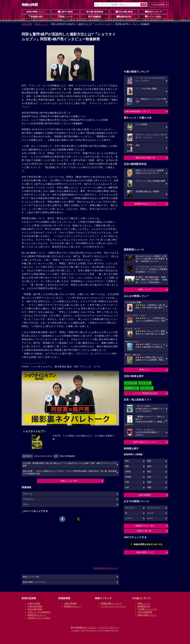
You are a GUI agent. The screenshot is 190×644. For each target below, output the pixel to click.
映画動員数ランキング (111, 603)
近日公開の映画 (124, 12)
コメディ (129, 518)
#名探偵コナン (131, 388)
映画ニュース (65, 16)
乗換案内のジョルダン (86, 628)
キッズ (150, 513)
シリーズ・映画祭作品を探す (145, 393)
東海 (149, 466)
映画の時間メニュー (36, 12)
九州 (127, 487)
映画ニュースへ (145, 289)
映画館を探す (36, 16)
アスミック (28, 494)
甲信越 (128, 477)
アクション (130, 508)
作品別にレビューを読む (39, 618)
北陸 (149, 477)
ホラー (150, 518)
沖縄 (149, 487)
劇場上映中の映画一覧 (145, 158)
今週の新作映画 (95, 12)
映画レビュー (145, 370)
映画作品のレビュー (37, 615)
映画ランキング (153, 12)
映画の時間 (27, 24)
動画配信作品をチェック (145, 204)
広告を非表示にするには (106, 568)
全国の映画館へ (145, 495)
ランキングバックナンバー (113, 606)
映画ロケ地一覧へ (145, 531)
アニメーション (154, 508)
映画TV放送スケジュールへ (145, 442)
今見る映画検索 (158, 5)
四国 (149, 482)
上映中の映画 (65, 12)
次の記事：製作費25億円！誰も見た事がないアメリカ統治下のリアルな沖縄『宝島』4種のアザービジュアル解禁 (70, 465)
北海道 (128, 472)
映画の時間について (145, 552)
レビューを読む (153, 16)
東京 (127, 461)
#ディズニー (146, 388)
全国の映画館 (71, 603)
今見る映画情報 (145, 612)
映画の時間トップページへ (34, 582)
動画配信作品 (124, 16)
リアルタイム (29, 499)
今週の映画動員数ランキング (137, 111)
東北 (149, 472)
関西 (127, 466)
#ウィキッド (144, 383)
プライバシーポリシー (109, 628)
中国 (127, 482)
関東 (149, 461)
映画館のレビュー (73, 606)
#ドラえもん (130, 383)
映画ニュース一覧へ (70, 481)
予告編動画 (95, 16)
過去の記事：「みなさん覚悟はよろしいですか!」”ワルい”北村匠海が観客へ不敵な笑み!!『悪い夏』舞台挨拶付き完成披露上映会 (70, 472)
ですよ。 (27, 504)
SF (126, 513)
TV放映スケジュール (147, 609)
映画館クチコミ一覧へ (145, 526)
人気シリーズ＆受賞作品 (39, 612)
